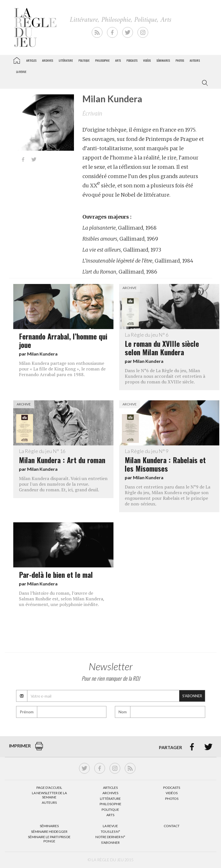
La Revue (110, 826)
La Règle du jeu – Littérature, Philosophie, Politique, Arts (17, 59)
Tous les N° (110, 832)
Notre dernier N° (110, 837)
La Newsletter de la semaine (49, 795)
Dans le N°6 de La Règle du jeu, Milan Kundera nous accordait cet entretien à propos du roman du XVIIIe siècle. (165, 376)
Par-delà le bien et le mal (56, 574)
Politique (84, 60)
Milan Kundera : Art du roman (63, 457)
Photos (180, 60)
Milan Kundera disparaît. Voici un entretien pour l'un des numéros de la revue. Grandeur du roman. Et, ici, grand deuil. (63, 484)
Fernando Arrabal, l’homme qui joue (63, 340)
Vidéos (147, 60)
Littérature (66, 60)
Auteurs (195, 60)
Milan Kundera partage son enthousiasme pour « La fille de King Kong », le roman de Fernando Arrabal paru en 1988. (62, 369)
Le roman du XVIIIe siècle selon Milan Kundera (169, 345)
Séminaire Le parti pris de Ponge (49, 839)
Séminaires (163, 60)
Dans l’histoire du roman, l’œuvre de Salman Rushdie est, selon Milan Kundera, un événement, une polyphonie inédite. (62, 599)
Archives (48, 60)
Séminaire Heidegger (49, 832)
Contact (172, 826)
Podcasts (132, 60)
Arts (118, 60)
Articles (31, 60)
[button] (204, 83)
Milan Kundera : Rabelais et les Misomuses (169, 461)
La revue (21, 72)
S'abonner (192, 696)
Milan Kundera (42, 354)
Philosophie (102, 60)
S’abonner (110, 843)
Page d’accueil (49, 788)
